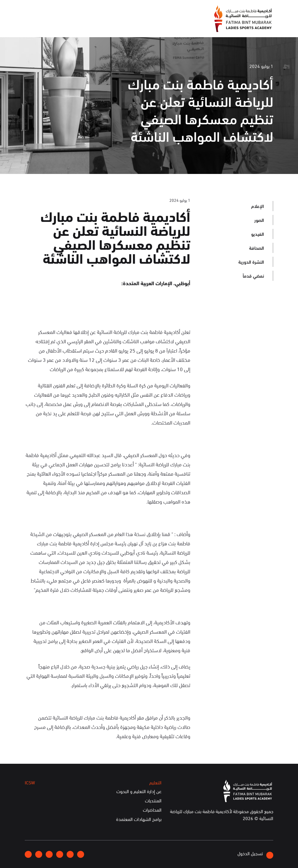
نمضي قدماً (253, 275)
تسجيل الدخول (255, 854)
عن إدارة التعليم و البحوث (139, 791)
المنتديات (153, 801)
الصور (259, 220)
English (48, 10)
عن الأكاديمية (178, 25)
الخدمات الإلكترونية (46, 25)
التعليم (100, 25)
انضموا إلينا (96, 10)
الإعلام (149, 25)
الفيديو (258, 234)
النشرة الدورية (251, 262)
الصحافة (257, 248)
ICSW (79, 25)
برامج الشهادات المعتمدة (139, 819)
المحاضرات (152, 810)
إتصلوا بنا (71, 10)
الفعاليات (125, 25)
